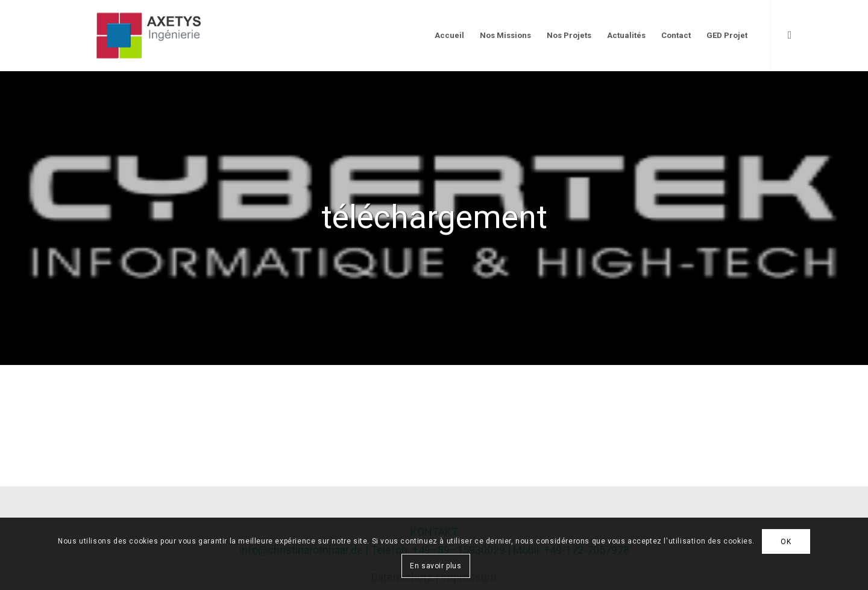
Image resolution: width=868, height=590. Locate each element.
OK (786, 542)
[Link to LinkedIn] (790, 35)
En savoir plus (436, 566)
